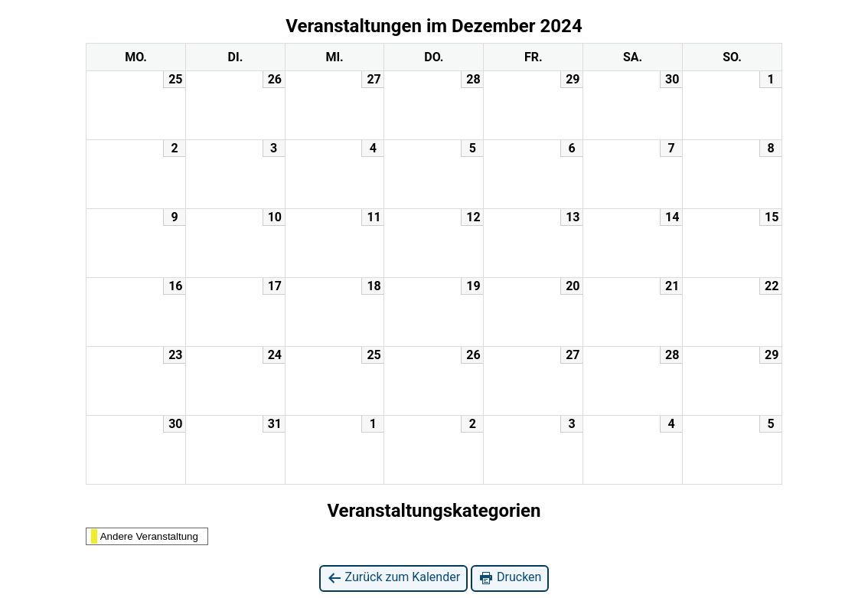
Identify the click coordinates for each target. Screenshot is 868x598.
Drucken (510, 578)
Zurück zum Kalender (394, 578)
